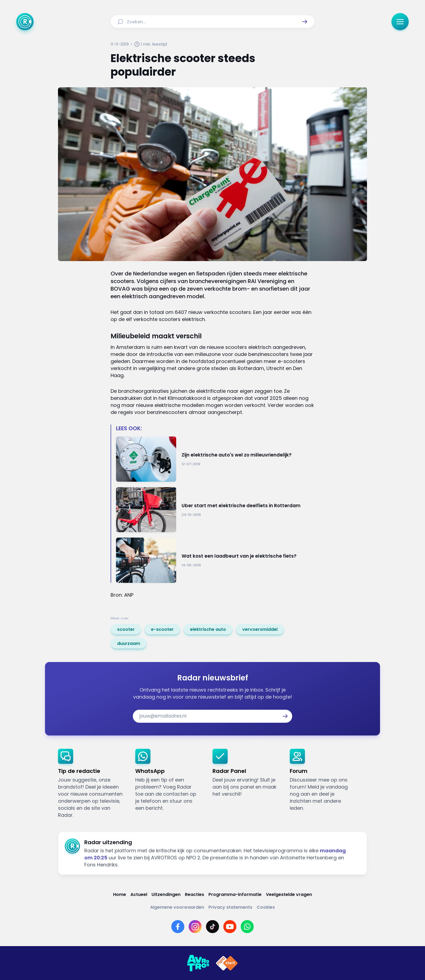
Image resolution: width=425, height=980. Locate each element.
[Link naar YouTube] (230, 927)
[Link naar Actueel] (139, 894)
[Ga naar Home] (25, 22)
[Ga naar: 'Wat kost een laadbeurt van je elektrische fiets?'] (215, 560)
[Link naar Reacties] (194, 894)
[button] (305, 22)
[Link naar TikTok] (212, 927)
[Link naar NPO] (227, 963)
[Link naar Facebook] (178, 927)
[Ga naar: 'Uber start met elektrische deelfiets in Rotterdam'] (215, 510)
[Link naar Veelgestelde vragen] (289, 894)
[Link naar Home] (120, 894)
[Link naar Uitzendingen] (166, 894)
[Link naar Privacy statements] (230, 907)
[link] (126, 629)
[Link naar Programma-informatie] (235, 894)
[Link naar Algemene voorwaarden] (177, 907)
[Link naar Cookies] (266, 907)
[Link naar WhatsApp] (247, 927)
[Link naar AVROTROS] (198, 963)
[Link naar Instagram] (195, 927)
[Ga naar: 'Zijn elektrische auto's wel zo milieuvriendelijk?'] (215, 459)
